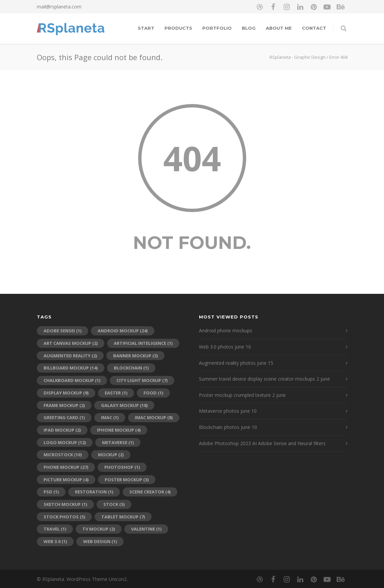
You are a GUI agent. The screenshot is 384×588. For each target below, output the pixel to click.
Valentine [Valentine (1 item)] (146, 529)
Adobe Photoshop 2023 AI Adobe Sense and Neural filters (262, 443)
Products (178, 28)
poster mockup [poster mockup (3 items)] (127, 480)
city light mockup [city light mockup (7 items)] (142, 380)
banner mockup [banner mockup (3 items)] (135, 356)
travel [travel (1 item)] (55, 529)
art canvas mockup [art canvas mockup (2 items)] (71, 343)
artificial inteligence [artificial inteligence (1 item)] (143, 343)
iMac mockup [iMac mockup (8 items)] (154, 417)
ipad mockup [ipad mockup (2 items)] (62, 430)
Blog (249, 28)
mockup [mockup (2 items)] (111, 455)
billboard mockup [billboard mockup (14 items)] (71, 368)
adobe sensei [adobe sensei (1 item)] (62, 331)
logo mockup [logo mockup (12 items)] (65, 442)
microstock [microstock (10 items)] (63, 455)
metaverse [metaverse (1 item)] (118, 442)
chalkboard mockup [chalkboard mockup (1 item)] (72, 380)
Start (146, 28)
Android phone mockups (226, 330)
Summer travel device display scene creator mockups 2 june (264, 379)
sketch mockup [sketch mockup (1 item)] (65, 504)
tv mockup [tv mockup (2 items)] (99, 529)
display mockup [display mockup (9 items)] (66, 393)
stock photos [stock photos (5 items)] (64, 517)
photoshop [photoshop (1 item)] (122, 467)
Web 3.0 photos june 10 (225, 347)
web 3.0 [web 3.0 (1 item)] (55, 541)
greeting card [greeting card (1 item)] (64, 417)
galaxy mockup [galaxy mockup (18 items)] (124, 405)
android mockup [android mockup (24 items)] (123, 331)
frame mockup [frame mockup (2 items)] (64, 405)
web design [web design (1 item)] (100, 541)
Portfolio (217, 28)
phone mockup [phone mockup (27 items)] (66, 467)
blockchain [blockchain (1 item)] (131, 368)
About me (279, 28)
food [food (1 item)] (153, 393)
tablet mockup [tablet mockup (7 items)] (123, 517)
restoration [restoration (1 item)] (94, 492)
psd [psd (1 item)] (51, 492)
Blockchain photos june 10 (228, 427)
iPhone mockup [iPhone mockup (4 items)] (119, 430)
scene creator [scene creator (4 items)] (150, 492)
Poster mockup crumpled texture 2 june (242, 395)
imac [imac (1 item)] (110, 417)
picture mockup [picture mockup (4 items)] (66, 480)
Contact (314, 28)
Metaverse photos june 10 (228, 411)
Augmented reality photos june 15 (236, 363)
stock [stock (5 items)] (114, 504)
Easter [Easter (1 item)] (116, 393)
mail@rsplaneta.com (59, 7)
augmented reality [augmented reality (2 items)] (70, 356)
